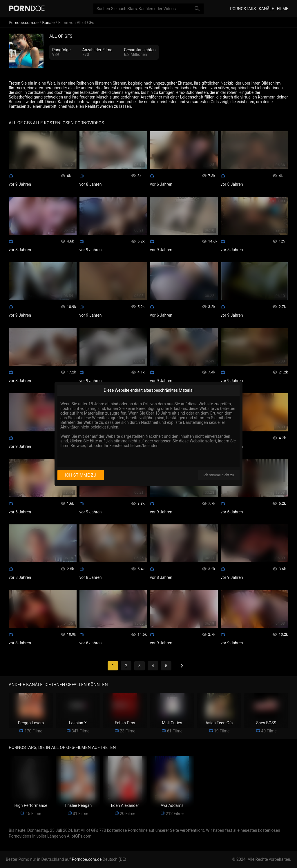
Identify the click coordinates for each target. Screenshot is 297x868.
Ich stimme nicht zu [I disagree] (219, 475)
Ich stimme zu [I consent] (80, 475)
